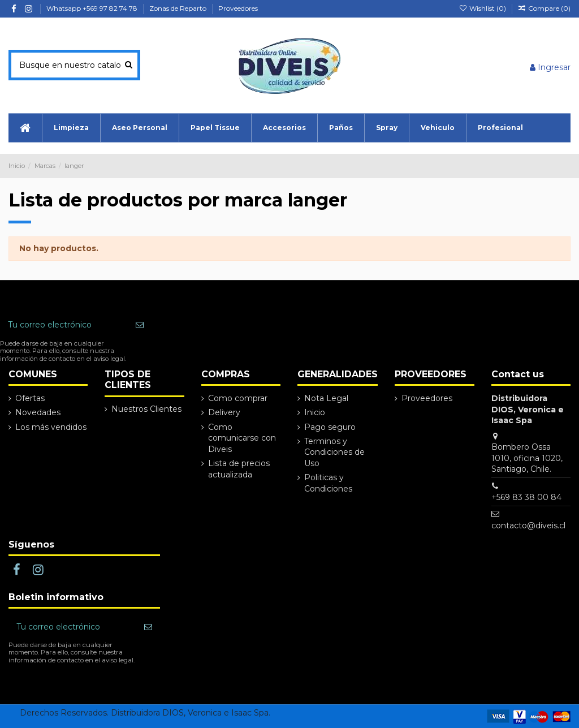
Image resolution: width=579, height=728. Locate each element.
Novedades (38, 412)
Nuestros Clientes (146, 409)
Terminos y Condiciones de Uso (334, 452)
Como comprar (238, 398)
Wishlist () (483, 8)
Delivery (224, 412)
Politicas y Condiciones (328, 483)
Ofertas (30, 398)
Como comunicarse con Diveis (242, 438)
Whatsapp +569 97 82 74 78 (93, 8)
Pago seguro (330, 427)
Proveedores (238, 8)
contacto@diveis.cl (528, 525)
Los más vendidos (51, 427)
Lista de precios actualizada (239, 469)
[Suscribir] (140, 325)
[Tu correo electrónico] (64, 325)
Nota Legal (326, 398)
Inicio (315, 412)
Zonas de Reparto (179, 8)
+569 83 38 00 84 (526, 497)
